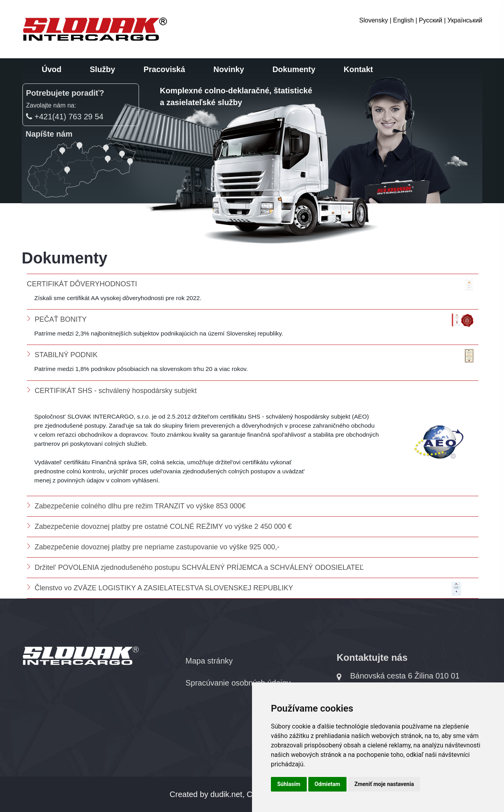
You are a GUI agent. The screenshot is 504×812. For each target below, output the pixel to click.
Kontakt (358, 69)
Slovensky (373, 20)
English (403, 20)
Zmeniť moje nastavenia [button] (384, 784)
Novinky (229, 69)
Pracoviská (164, 69)
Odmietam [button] (327, 784)
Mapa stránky (209, 661)
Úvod (52, 69)
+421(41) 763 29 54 (65, 117)
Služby (102, 69)
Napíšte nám (49, 134)
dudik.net (226, 794)
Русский (431, 20)
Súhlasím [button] (289, 784)
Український (465, 20)
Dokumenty (294, 69)
